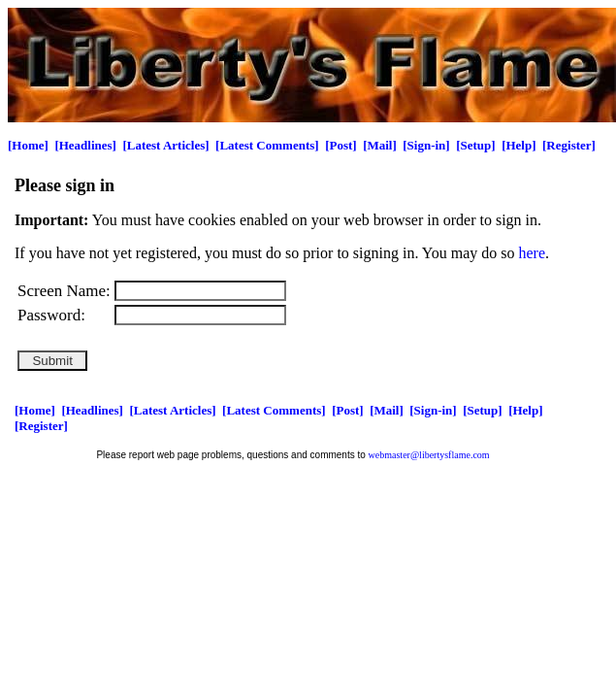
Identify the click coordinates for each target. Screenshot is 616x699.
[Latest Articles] (165, 145)
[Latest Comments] (267, 145)
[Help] (519, 145)
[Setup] (475, 145)
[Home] (28, 145)
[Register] (569, 145)
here (533, 253)
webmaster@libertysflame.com (429, 455)
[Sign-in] (426, 145)
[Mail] (380, 145)
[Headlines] (85, 145)
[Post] (341, 145)
